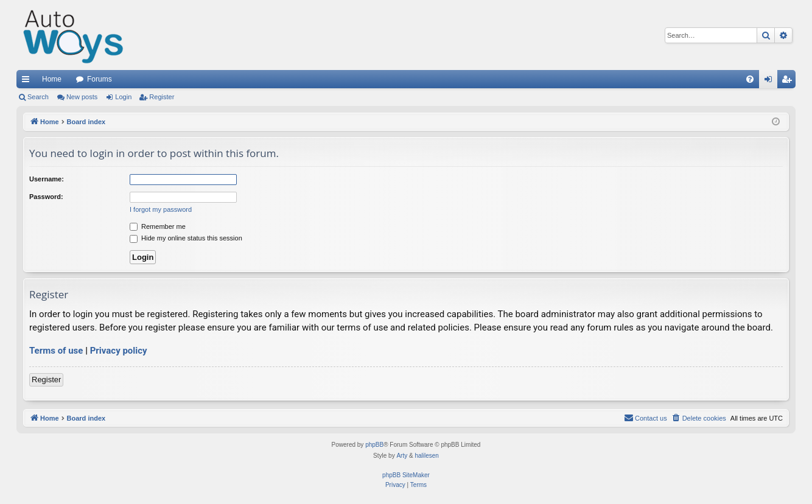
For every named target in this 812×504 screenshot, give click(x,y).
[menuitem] (750, 79)
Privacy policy (119, 351)
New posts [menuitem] (82, 97)
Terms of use (56, 351)
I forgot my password (161, 209)
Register (162, 97)
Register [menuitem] (789, 82)
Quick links (28, 82)
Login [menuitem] (771, 82)
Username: (47, 179)
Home (52, 79)
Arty (402, 456)
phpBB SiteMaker (406, 475)
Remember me (158, 226)
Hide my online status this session (186, 238)
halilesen (426, 456)
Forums (100, 79)
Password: (46, 197)
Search (38, 97)
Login (123, 97)
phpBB (374, 445)
